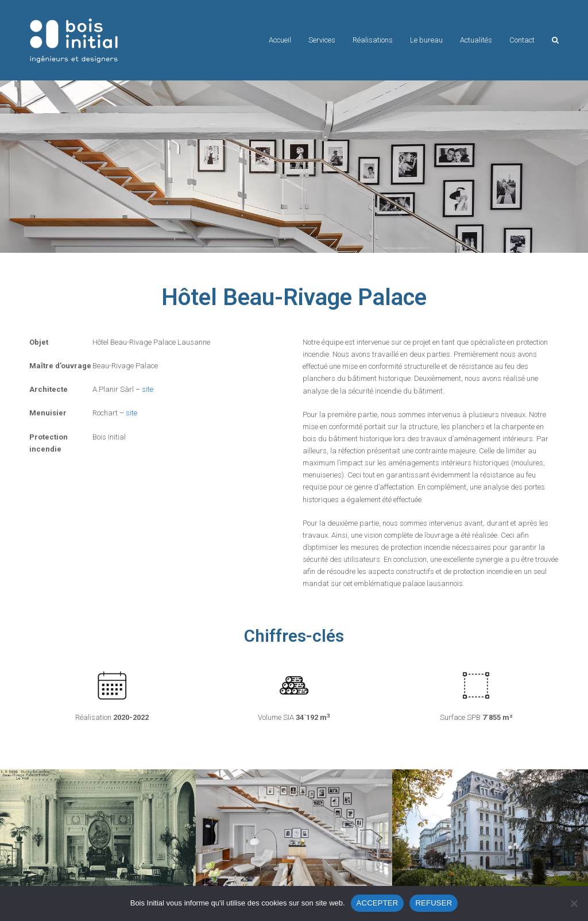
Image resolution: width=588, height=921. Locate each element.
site (148, 389)
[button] (555, 40)
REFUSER (434, 903)
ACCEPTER (378, 903)
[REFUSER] (574, 903)
